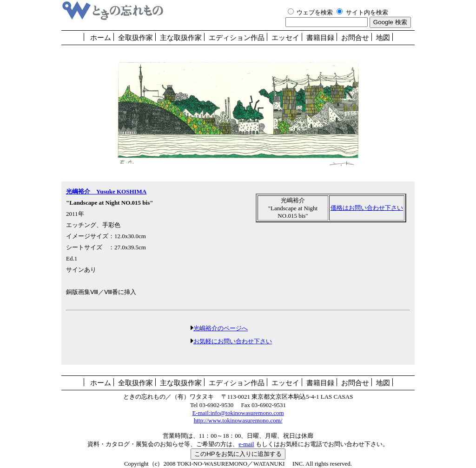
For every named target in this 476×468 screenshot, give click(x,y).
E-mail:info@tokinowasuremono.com (238, 413)
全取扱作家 (136, 38)
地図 (383, 38)
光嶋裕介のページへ (221, 328)
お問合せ (355, 38)
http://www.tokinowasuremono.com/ (238, 420)
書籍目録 (320, 38)
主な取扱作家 (181, 38)
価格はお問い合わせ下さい (367, 208)
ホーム (101, 38)
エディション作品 (237, 38)
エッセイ (285, 38)
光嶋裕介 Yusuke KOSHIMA (106, 191)
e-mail (246, 444)
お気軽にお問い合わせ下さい (233, 341)
